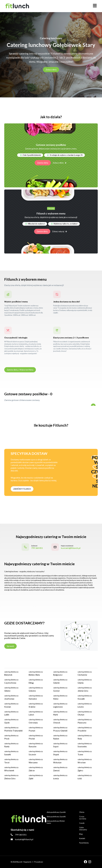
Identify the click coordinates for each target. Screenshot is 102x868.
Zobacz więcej (60, 231)
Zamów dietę (43, 163)
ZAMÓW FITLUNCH (22, 489)
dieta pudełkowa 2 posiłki (56, 812)
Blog (81, 834)
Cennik (82, 823)
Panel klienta (84, 843)
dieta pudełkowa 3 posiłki (56, 817)
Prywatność (39, 862)
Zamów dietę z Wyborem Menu (20, 370)
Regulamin (27, 862)
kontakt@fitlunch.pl (24, 839)
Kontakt (82, 838)
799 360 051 (21, 835)
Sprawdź (10, 646)
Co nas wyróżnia (83, 818)
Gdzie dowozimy (83, 829)
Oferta (82, 812)
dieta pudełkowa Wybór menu (56, 822)
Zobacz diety (51, 70)
